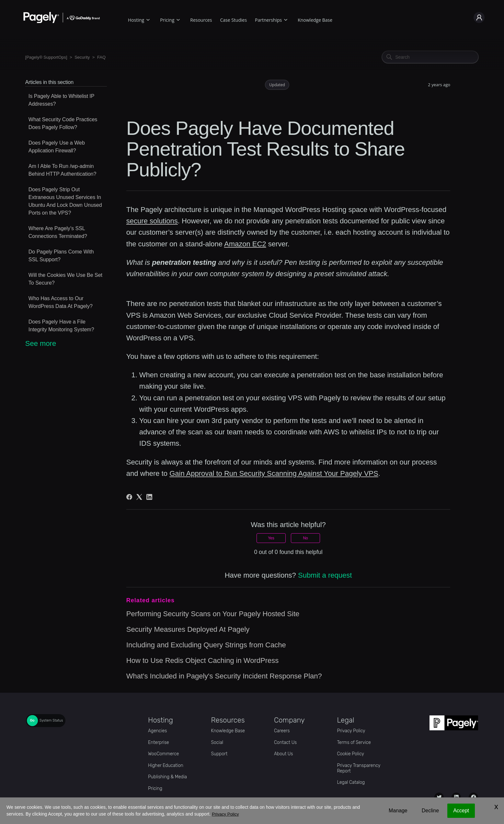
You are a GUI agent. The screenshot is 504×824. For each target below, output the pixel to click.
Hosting (136, 20)
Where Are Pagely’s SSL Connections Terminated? (58, 232)
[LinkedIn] (149, 497)
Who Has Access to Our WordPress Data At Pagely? (61, 302)
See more (41, 343)
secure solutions (152, 221)
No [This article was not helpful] (305, 538)
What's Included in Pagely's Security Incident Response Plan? (224, 676)
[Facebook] (129, 497)
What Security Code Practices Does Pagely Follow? (63, 123)
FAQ (101, 57)
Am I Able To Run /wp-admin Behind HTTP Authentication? (63, 170)
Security (82, 57)
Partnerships (268, 20)
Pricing (167, 20)
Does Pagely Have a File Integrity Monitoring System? (61, 326)
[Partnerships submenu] (286, 19)
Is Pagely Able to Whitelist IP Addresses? (61, 100)
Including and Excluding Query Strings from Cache (206, 645)
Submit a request (325, 575)
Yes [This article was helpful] (271, 538)
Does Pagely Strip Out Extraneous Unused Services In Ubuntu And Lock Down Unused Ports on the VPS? (65, 201)
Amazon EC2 (245, 244)
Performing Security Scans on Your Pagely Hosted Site (213, 614)
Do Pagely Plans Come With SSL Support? (61, 256)
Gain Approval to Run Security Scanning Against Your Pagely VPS (274, 473)
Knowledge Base (315, 20)
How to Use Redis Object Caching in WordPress (202, 660)
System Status (51, 720)
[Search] (430, 57)
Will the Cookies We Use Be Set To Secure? (65, 279)
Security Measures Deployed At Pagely (188, 629)
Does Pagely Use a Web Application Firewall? (57, 147)
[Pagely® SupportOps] (46, 57)
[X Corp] (139, 497)
